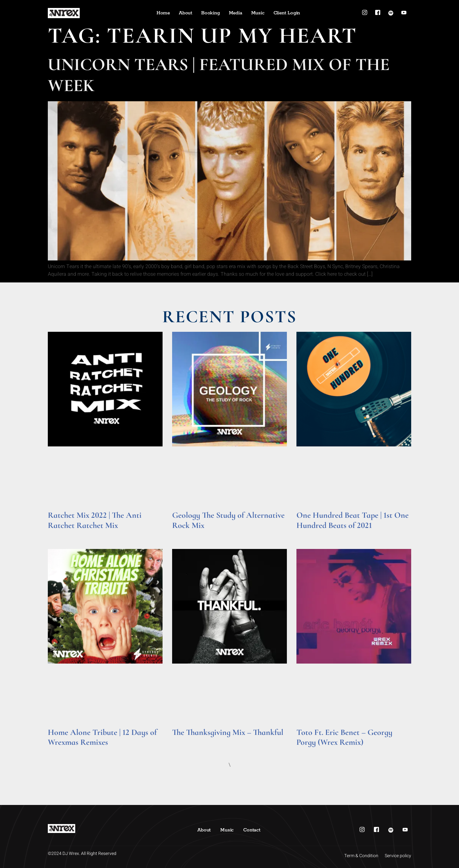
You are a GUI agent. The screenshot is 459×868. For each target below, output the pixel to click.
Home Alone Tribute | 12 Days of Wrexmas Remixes (102, 737)
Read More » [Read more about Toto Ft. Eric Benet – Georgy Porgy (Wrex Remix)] (309, 751)
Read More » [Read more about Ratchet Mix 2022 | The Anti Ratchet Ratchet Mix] (60, 534)
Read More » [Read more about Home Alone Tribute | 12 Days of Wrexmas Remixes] (60, 751)
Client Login (287, 13)
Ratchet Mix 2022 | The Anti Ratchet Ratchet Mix (95, 520)
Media (236, 13)
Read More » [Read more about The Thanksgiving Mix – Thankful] (184, 741)
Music (258, 13)
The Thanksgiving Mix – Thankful (228, 732)
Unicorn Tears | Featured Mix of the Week (219, 75)
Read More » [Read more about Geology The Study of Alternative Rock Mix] (184, 534)
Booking (211, 13)
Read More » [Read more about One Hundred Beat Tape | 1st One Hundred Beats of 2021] (309, 534)
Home (163, 13)
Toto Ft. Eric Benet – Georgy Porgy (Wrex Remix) (344, 737)
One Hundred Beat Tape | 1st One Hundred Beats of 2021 (353, 520)
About (186, 13)
